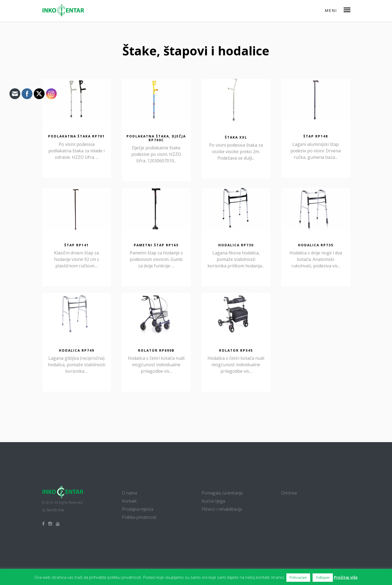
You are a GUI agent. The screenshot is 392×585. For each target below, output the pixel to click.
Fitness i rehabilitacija (222, 509)
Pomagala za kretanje (222, 493)
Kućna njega (213, 501)
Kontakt (129, 501)
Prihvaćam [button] (298, 577)
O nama (129, 493)
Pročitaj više (346, 577)
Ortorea (289, 493)
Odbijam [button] (323, 577)
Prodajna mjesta (138, 509)
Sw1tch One (55, 510)
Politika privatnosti (139, 517)
